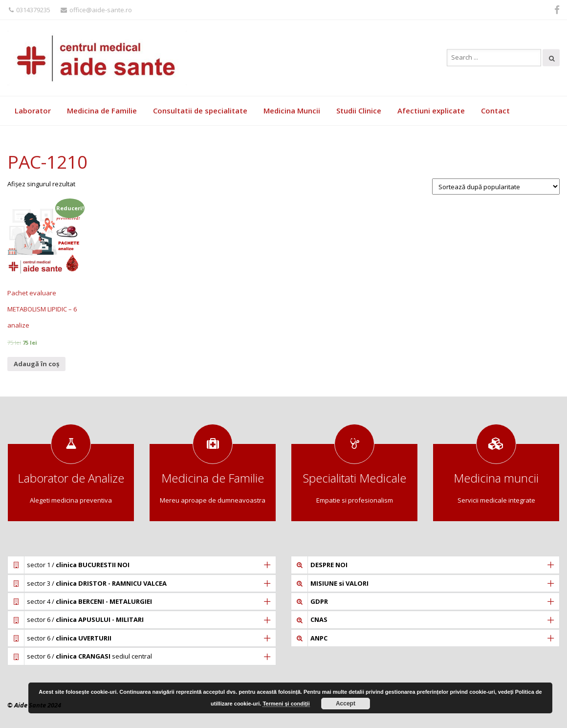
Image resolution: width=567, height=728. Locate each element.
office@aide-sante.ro (96, 10)
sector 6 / (85, 619)
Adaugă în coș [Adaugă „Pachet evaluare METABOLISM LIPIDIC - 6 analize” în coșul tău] (36, 364)
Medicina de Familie (102, 110)
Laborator (33, 110)
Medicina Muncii (292, 110)
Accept (346, 704)
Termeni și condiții (286, 704)
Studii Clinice (359, 110)
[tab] (142, 565)
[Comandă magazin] (496, 187)
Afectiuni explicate (431, 110)
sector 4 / (89, 601)
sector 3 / (97, 583)
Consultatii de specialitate (200, 110)
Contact (495, 110)
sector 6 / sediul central (89, 656)
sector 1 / (78, 565)
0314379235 (30, 10)
